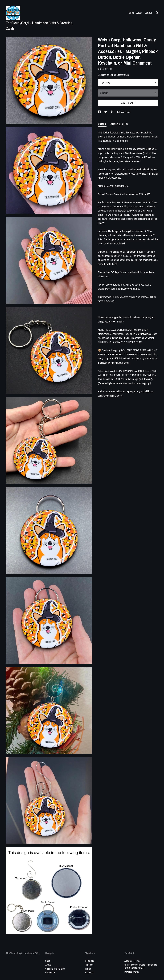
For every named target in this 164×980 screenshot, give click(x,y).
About (139, 13)
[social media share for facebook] (100, 112)
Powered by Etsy (132, 972)
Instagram (89, 961)
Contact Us (50, 973)
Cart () (148, 13)
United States (116, 75)
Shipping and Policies (55, 969)
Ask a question (123, 112)
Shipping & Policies (119, 124)
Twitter (88, 969)
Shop (131, 13)
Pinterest (89, 965)
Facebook (89, 973)
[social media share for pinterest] (112, 112)
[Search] (157, 13)
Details (102, 124)
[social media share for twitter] (106, 112)
